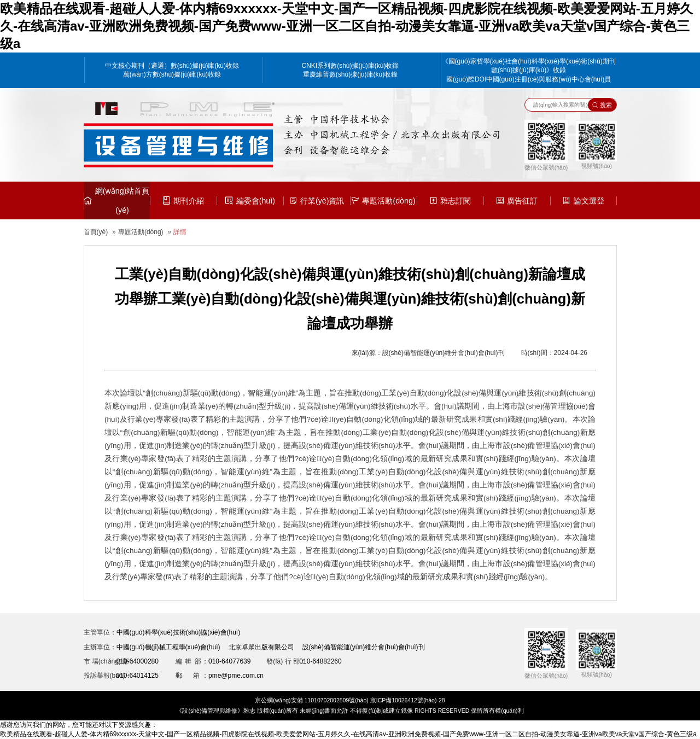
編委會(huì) (250, 201)
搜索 (602, 105)
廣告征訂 (517, 201)
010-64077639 (229, 661)
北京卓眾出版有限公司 (261, 647)
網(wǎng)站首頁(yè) (117, 200)
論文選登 (583, 201)
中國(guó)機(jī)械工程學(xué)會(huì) (168, 647)
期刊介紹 (183, 201)
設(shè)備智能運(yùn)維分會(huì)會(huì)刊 (364, 647)
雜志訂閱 (450, 201)
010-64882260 (320, 661)
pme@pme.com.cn (236, 676)
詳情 (180, 232)
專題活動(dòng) (383, 201)
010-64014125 (138, 676)
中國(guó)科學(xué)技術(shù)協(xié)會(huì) (179, 632)
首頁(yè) (96, 232)
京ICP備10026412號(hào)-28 (408, 700)
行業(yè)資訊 (317, 201)
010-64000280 (138, 661)
